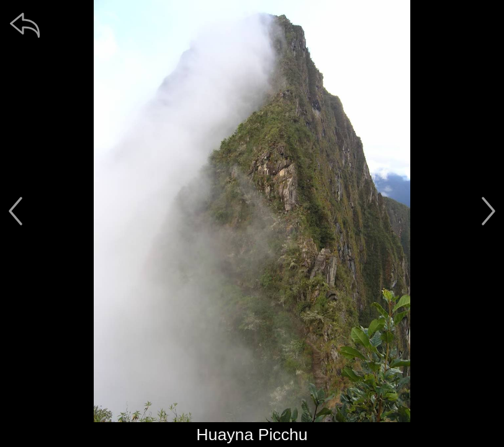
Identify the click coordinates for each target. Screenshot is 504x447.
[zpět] (25, 25)
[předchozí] (16, 211)
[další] (488, 211)
